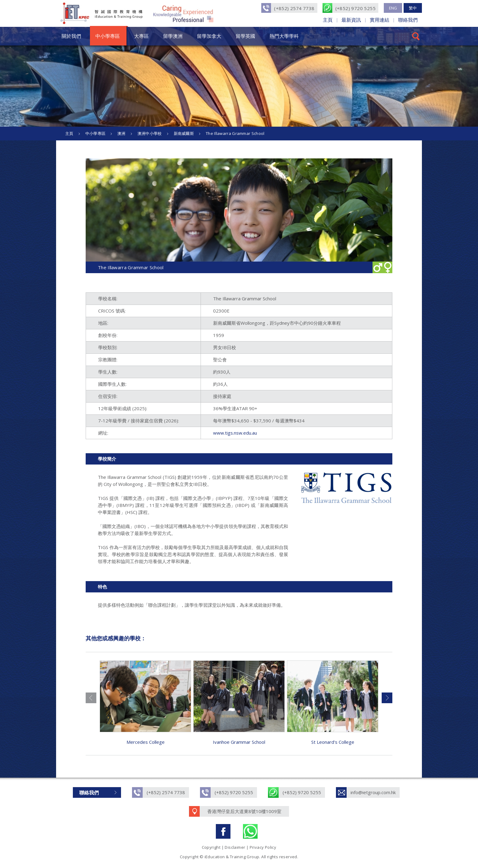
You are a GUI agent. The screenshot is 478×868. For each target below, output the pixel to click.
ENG (393, 8)
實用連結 (380, 20)
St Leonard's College (333, 742)
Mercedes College (146, 742)
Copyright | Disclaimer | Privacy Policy (239, 847)
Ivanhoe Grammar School (239, 742)
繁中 (413, 8)
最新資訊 (351, 20)
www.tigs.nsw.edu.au (235, 433)
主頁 (328, 20)
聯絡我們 (408, 20)
